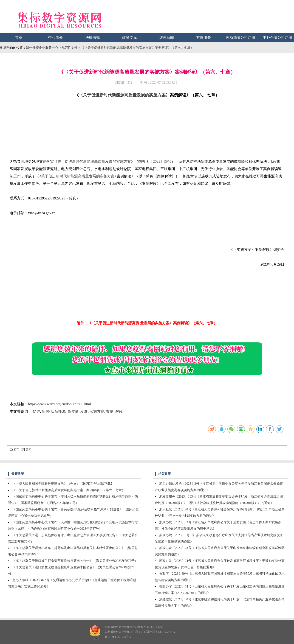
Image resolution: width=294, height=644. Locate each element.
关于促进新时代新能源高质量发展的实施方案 (124, 95)
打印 (14, 450)
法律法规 (93, 38)
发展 (84, 411)
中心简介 (56, 38)
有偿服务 (204, 38)
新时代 (47, 411)
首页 (19, 38)
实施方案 (97, 411)
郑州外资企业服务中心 (42, 48)
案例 (110, 411)
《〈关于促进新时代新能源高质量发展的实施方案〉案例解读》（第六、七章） (137, 48)
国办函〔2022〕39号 (155, 161)
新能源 (60, 411)
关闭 (26, 450)
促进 (36, 411)
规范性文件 (70, 48)
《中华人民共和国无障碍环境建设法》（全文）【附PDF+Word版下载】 (63, 484)
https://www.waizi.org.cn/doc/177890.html (59, 404)
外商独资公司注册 (240, 38)
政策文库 (130, 38)
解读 (119, 411)
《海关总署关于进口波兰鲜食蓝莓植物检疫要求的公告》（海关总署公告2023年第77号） (75, 561)
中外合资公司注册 (277, 38)
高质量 (73, 411)
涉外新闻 (167, 38)
